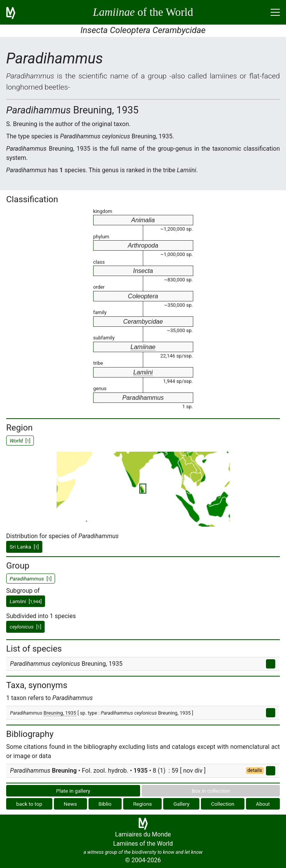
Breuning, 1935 (60, 713)
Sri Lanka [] (24, 547)
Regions (143, 804)
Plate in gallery (73, 791)
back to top (29, 804)
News (70, 804)
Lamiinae (143, 347)
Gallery (181, 804)
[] (26, 601)
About (263, 804)
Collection (223, 804)
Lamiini (143, 372)
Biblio (105, 804)
